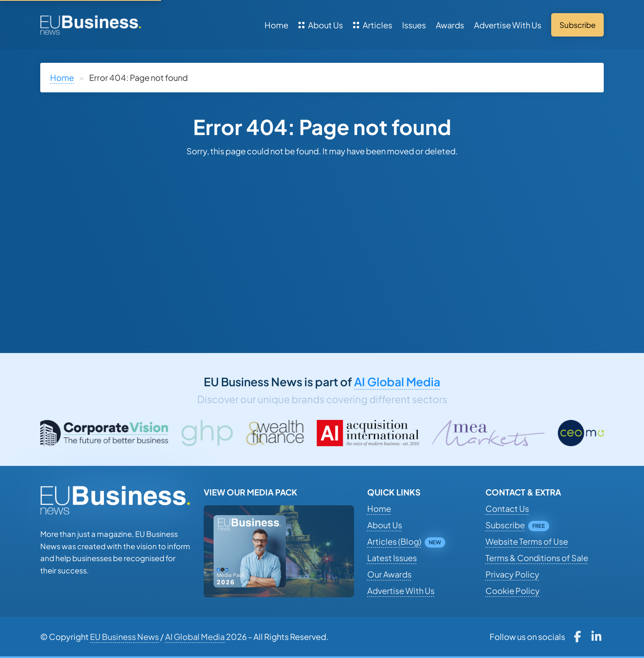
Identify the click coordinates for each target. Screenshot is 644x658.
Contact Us (507, 508)
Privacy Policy (512, 574)
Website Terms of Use (527, 541)
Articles (373, 25)
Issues (414, 25)
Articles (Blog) (394, 541)
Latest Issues (392, 558)
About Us (321, 25)
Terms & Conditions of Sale (537, 558)
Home (276, 25)
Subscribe (505, 525)
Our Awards (389, 574)
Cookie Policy (513, 590)
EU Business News (124, 636)
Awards (450, 25)
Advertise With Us (508, 25)
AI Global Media (397, 382)
